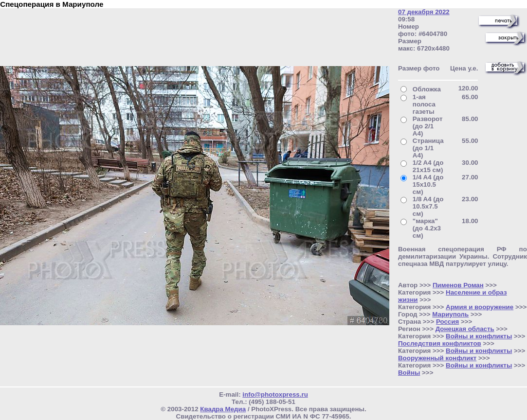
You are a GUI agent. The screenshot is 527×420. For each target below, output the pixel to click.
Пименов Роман (458, 285)
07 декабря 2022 (424, 12)
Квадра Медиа (223, 409)
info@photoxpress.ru (275, 394)
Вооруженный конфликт (437, 358)
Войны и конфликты (479, 336)
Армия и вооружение (480, 307)
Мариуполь (450, 314)
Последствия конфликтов (440, 343)
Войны (409, 373)
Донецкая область (465, 329)
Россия (447, 322)
